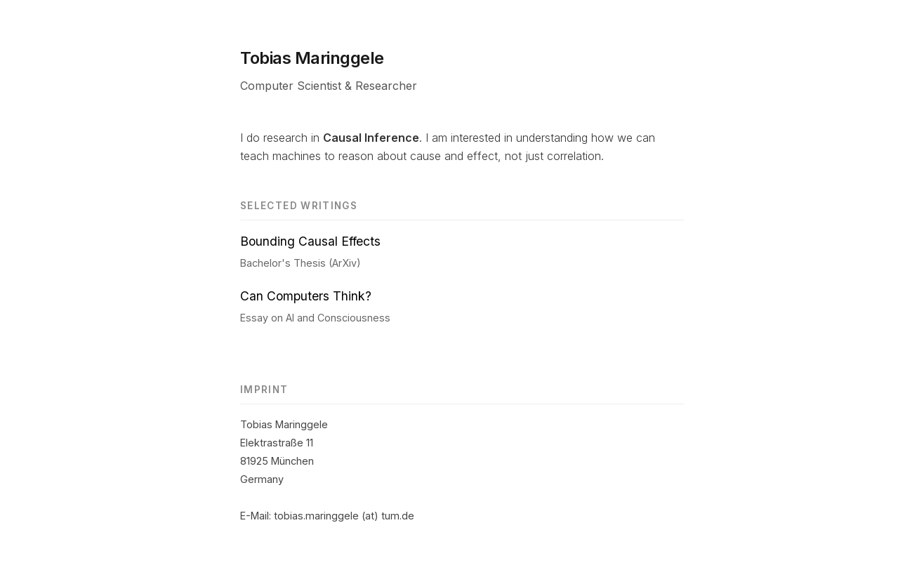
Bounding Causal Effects (310, 241)
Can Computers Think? (306, 296)
